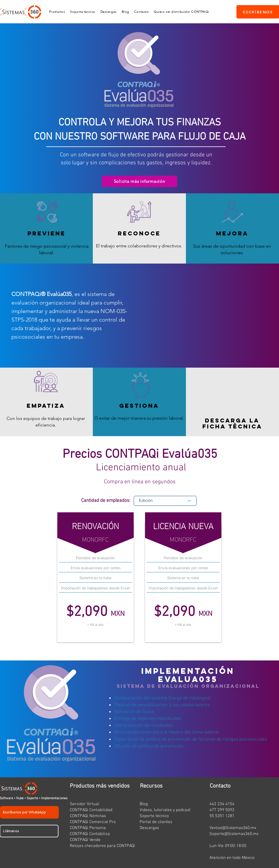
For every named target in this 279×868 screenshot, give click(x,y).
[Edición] (165, 501)
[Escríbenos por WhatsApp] (29, 812)
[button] (57, 12)
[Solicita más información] (139, 181)
